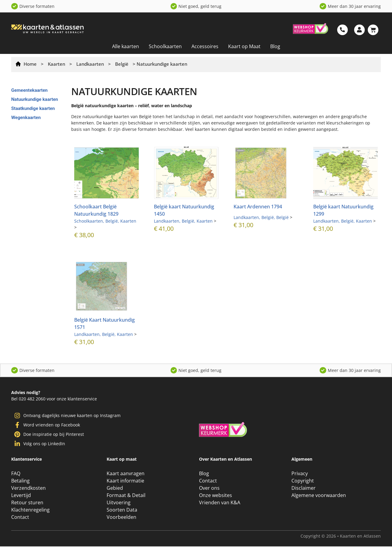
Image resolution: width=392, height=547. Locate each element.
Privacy (300, 474)
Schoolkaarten (165, 46)
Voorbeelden (121, 518)
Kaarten (56, 64)
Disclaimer (304, 489)
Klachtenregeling (30, 510)
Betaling (20, 481)
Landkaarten (90, 64)
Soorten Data (122, 510)
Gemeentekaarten (29, 90)
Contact (20, 518)
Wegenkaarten (26, 118)
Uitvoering (119, 503)
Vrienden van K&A (220, 503)
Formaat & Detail (126, 496)
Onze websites (216, 496)
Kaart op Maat (244, 46)
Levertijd (21, 496)
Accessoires (205, 46)
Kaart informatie (125, 481)
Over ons (209, 489)
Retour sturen (27, 503)
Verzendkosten (28, 489)
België (122, 64)
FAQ (16, 474)
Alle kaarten (126, 46)
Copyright (303, 481)
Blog (275, 46)
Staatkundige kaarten (33, 108)
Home (30, 64)
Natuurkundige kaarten (35, 99)
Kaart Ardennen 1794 (258, 207)
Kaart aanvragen (126, 474)
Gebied (115, 489)
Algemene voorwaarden (319, 496)
